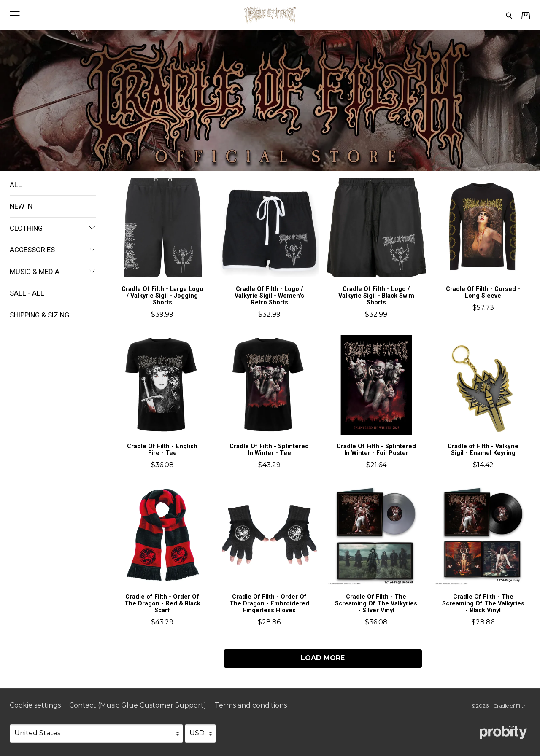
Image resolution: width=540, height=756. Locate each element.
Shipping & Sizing (39, 315)
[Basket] (526, 16)
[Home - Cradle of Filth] (270, 15)
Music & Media (53, 272)
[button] (15, 15)
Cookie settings (35, 705)
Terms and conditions (251, 705)
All (16, 185)
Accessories (53, 250)
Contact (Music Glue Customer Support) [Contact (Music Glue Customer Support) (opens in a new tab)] (138, 705)
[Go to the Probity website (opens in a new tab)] (503, 732)
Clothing (53, 228)
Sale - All (27, 293)
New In (21, 206)
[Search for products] (509, 15)
